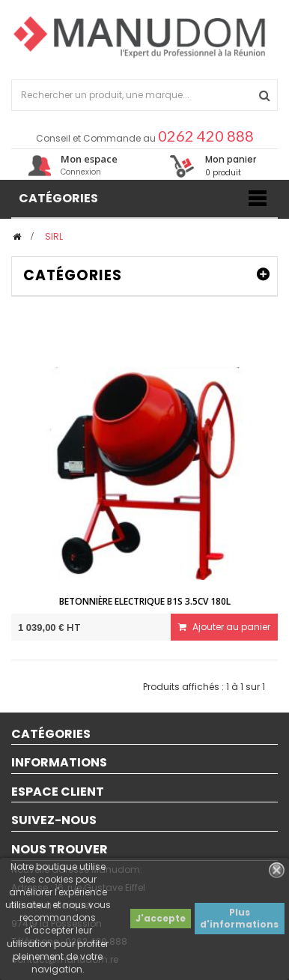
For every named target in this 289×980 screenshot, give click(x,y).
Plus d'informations (239, 918)
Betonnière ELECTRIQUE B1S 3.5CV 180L (145, 601)
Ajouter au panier (224, 627)
